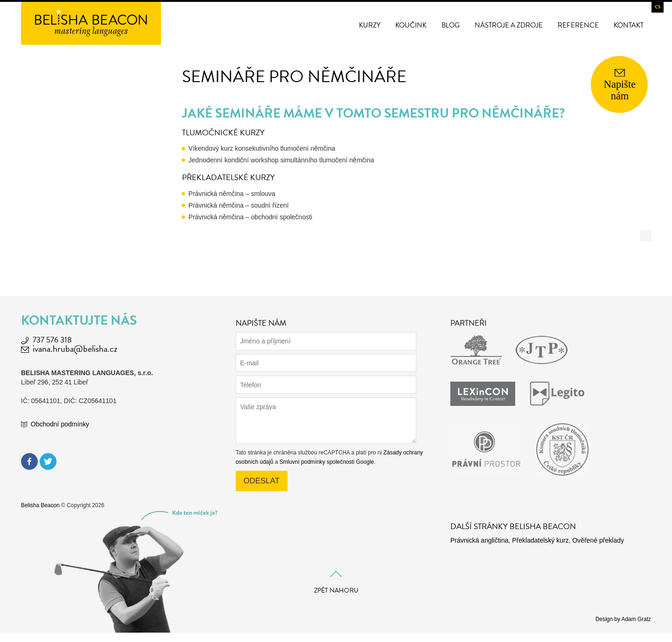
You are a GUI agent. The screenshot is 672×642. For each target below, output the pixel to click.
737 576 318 (52, 340)
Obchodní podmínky (60, 424)
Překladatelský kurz (540, 540)
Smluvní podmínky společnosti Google (327, 462)
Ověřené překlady (598, 540)
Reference (578, 25)
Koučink (411, 25)
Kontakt (629, 25)
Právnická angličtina (479, 540)
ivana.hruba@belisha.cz (75, 349)
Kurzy (370, 25)
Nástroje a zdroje (509, 25)
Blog (451, 25)
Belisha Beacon (40, 505)
